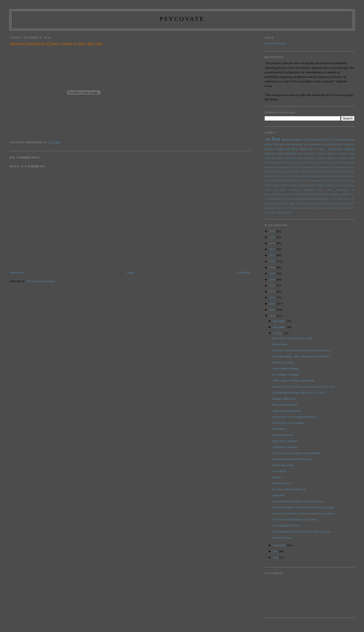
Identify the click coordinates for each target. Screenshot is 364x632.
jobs (353, 199)
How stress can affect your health (292, 338)
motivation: (329, 203)
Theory (276, 185)
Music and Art (308, 149)
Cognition (280, 158)
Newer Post (16, 272)
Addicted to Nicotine (285, 447)
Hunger (277, 477)
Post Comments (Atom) (40, 281)
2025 (273, 231)
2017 (273, 279)
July (276, 551)
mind (292, 203)
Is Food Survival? (283, 435)
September (280, 545)
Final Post (309, 140)
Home (130, 272)
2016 (273, 285)
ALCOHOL (279, 471)
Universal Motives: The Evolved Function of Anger (303, 507)
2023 (273, 243)
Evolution (343, 158)
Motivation (279, 144)
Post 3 (284, 176)
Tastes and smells (283, 465)
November (280, 327)
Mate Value (301, 172)
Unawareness (335, 149)
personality (290, 153)
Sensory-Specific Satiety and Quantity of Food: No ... (305, 387)
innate (333, 199)
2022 (273, 249)
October (278, 333)
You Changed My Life (286, 525)
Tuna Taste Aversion (285, 441)
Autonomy (321, 153)
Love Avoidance (320, 167)
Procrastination (294, 144)
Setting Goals (298, 181)
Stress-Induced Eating (286, 368)
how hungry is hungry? (286, 374)
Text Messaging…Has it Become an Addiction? (301, 356)
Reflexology (309, 176)
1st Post (272, 139)
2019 (273, 267)
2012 (273, 304)
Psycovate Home (275, 43)
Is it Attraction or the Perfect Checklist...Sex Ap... (302, 532)
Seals (328, 176)
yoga (289, 212)
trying (284, 212)
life (276, 203)
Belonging (342, 153)
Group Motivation (307, 163)
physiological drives (275, 208)
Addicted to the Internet (287, 411)
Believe (332, 153)
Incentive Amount (337, 163)
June (276, 557)
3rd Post (339, 144)
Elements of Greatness (315, 158)
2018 (273, 273)
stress (301, 208)
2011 (273, 310)
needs (339, 203)
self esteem (291, 208)
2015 (273, 291)
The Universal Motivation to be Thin (294, 519)
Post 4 (292, 176)
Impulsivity (322, 163)
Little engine (289, 167)
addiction (350, 149)
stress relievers (312, 208)
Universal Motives (308, 185)
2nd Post (328, 144)
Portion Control (282, 483)
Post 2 (276, 176)
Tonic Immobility (289, 185)
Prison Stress (280, 344)
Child (352, 153)
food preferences (313, 144)
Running (320, 176)
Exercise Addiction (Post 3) (289, 489)
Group (294, 163)
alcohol (351, 185)
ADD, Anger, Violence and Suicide (294, 380)
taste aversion (306, 153)
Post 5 (299, 176)
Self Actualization (341, 176)
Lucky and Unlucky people (341, 167)
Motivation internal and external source (328, 172)
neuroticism (349, 203)
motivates (301, 203)
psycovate (182, 19)
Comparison (291, 158)
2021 (273, 255)
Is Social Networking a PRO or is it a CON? (299, 393)
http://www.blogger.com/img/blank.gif (301, 199)
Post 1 (323, 149)
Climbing (269, 158)
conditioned (309, 190)
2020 (273, 261)
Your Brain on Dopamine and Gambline (296, 453)
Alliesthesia (279, 429)
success (323, 208)
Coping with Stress (287, 149)
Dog (300, 158)
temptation (333, 208)
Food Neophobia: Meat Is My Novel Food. (298, 501)
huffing (325, 199)
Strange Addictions (284, 399)
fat (353, 190)
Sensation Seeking (281, 181)
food (280, 153)
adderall (343, 185)
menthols (284, 203)
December (280, 321)
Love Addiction (303, 167)
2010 (273, 316)
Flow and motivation (285, 405)
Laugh (279, 167)
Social (308, 181)
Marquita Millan (292, 140)
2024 (273, 237)
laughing (269, 203)
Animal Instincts (282, 538)
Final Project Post (325, 140)
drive (321, 190)
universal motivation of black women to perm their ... (305, 513)
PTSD (352, 172)
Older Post (244, 272)
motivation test (315, 203)
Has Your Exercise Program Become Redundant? (302, 350)
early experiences (338, 190)
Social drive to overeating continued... (295, 417)
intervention (343, 199)
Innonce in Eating (283, 362)
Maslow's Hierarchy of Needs (280, 172)
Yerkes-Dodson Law (328, 185)
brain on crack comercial (282, 190)
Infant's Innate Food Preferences (292, 459)
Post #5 (268, 176)
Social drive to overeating (288, 423)
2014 (273, 298)
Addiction (278, 495)
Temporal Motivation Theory (325, 181)
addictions (270, 153)
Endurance (332, 158)
